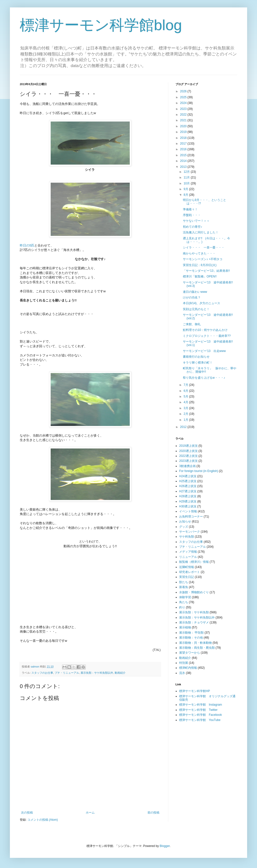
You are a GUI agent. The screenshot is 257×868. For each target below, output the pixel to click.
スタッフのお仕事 (42, 673)
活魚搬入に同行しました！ (201, 232)
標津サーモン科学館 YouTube (200, 720)
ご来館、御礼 (193, 324)
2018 (184, 138)
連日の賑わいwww (195, 292)
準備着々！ (190, 209)
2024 (184, 103)
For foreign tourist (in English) (199, 471)
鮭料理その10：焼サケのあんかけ (205, 330)
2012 (184, 427)
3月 (186, 408)
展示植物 (185, 627)
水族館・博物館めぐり (194, 592)
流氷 (182, 673)
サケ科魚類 (187, 537)
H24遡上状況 (188, 476)
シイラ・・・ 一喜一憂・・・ (204, 248)
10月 (187, 183)
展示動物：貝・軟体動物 (195, 643)
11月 (187, 177)
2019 (184, 132)
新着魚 (184, 587)
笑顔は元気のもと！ (196, 309)
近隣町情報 (187, 567)
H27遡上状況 (188, 491)
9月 (186, 189)
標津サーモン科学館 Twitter (198, 710)
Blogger (165, 846)
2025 (184, 97)
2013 (184, 167)
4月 (186, 402)
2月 (186, 414)
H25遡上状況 (188, 481)
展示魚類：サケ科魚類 (194, 612)
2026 (184, 91)
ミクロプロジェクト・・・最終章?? (207, 336)
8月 (186, 195)
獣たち (184, 582)
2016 (184, 149)
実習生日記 (187, 577)
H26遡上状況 (188, 486)
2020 (184, 126)
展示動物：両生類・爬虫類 (197, 648)
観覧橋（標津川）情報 (194, 562)
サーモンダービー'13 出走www (204, 351)
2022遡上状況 (188, 456)
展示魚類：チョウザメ (194, 622)
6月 (186, 391)
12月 (187, 172)
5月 (186, 397)
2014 (184, 161)
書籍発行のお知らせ (196, 357)
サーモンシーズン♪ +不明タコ (203, 259)
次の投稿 (27, 813)
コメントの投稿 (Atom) (43, 820)
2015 (184, 155)
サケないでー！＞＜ (196, 221)
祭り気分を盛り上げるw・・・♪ (204, 378)
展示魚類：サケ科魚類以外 (97, 673)
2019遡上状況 (188, 446)
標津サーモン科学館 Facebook (201, 715)
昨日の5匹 (27, 245)
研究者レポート (190, 572)
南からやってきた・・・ (199, 253)
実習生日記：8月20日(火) (200, 265)
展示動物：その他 (191, 638)
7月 (186, 385)
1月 (186, 420)
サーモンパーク (190, 532)
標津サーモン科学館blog (101, 25)
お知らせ (185, 521)
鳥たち (184, 602)
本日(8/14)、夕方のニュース (202, 303)
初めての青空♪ (193, 227)
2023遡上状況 (188, 461)
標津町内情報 (188, 668)
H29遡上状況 (188, 501)
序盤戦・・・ (192, 215)
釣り (182, 607)
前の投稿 (153, 813)
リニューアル (188, 557)
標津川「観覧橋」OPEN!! (200, 276)
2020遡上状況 (188, 451)
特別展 (184, 663)
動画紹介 (120, 673)
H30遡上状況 (188, 506)
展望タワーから (190, 653)
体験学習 (185, 597)
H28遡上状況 (188, 496)
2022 (184, 115)
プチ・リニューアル (67, 673)
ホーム (90, 813)
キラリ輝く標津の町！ (198, 363)
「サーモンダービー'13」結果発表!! (206, 271)
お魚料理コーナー (191, 517)
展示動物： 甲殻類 (191, 633)
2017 (184, 144)
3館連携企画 (187, 466)
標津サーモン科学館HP (195, 691)
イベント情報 (188, 511)
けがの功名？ (192, 298)
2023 (184, 109)
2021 (184, 120)
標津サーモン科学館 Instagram (201, 705)
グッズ (184, 527)
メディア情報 (188, 552)
